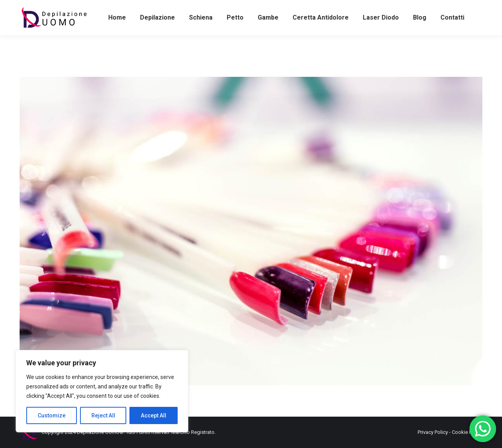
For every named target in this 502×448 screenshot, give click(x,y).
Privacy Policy (433, 432)
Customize (52, 415)
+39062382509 (244, 7)
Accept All (154, 415)
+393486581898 (42, 7)
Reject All (103, 415)
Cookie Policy (467, 432)
